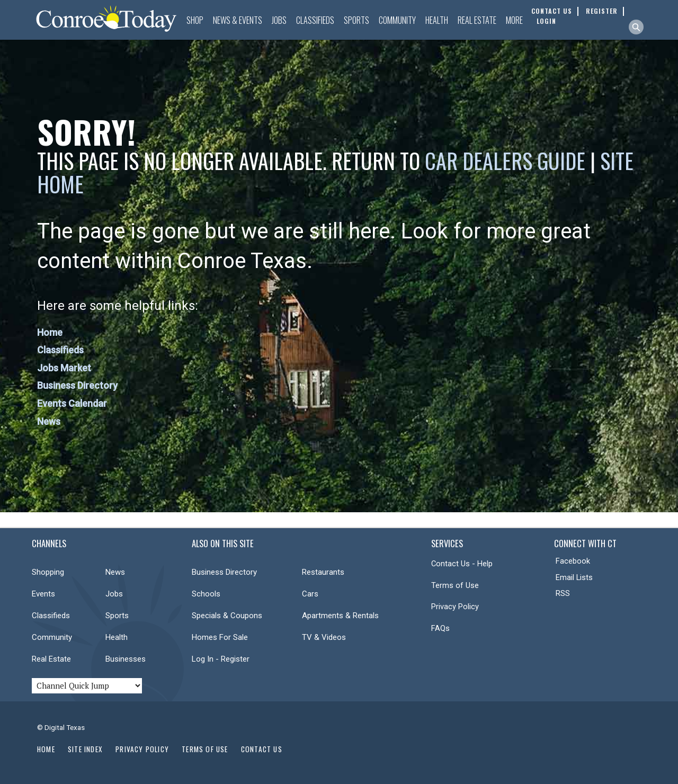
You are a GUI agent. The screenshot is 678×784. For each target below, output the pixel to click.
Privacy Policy (455, 607)
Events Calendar (72, 403)
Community (397, 20)
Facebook (573, 561)
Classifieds (315, 20)
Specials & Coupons (227, 616)
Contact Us (262, 749)
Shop (195, 20)
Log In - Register (221, 659)
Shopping (48, 572)
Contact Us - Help (462, 564)
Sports (356, 20)
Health (437, 20)
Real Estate (477, 20)
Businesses (126, 659)
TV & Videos (324, 637)
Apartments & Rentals (340, 616)
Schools (206, 594)
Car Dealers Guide (505, 161)
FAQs (440, 628)
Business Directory (77, 385)
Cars (310, 594)
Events (43, 594)
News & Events (238, 20)
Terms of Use (455, 585)
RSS (563, 593)
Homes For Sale (220, 637)
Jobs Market (64, 368)
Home (50, 332)
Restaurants (323, 572)
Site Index (85, 749)
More (514, 20)
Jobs (279, 20)
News (49, 421)
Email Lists (574, 577)
